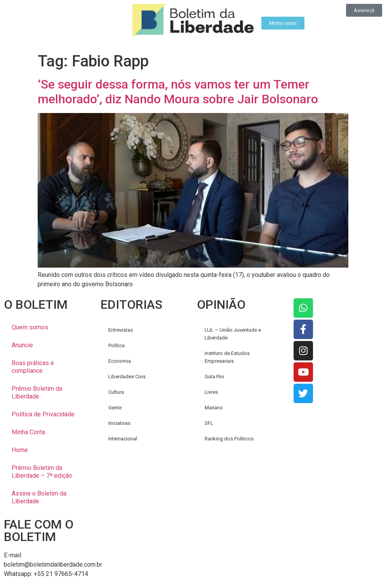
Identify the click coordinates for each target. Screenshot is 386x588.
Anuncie (22, 345)
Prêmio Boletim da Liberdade (37, 392)
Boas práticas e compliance (33, 367)
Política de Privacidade (43, 414)
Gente (115, 408)
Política (116, 345)
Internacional (123, 439)
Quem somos (30, 327)
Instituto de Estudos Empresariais (227, 357)
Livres (211, 392)
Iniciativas (119, 423)
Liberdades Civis (127, 377)
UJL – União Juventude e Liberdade (233, 334)
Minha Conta (28, 432)
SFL (209, 423)
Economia (120, 361)
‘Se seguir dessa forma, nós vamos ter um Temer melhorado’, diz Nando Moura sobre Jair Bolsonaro (178, 92)
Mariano (214, 408)
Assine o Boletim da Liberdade (39, 497)
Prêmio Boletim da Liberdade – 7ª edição (42, 472)
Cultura (116, 392)
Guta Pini (214, 377)
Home (20, 450)
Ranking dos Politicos (229, 439)
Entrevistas (121, 330)
